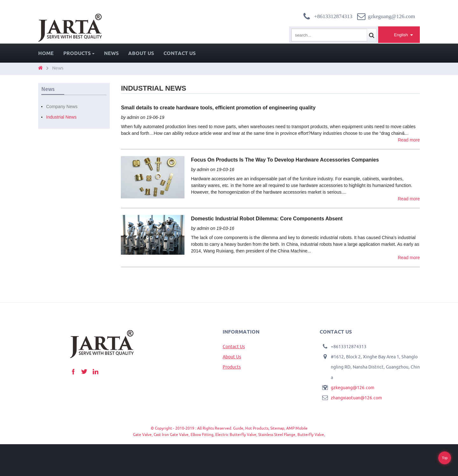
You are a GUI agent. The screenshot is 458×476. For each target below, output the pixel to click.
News (111, 53)
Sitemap (277, 428)
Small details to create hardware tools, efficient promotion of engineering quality (218, 108)
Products (79, 53)
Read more (409, 140)
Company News (62, 107)
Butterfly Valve (311, 435)
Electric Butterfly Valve (236, 435)
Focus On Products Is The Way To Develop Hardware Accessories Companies (285, 160)
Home (46, 53)
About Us (141, 53)
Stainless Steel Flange (277, 435)
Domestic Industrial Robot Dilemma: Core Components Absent (267, 219)
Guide (238, 428)
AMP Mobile (297, 428)
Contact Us (180, 53)
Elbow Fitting (202, 435)
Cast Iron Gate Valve (171, 435)
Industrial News (61, 117)
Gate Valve (142, 435)
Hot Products (257, 428)
